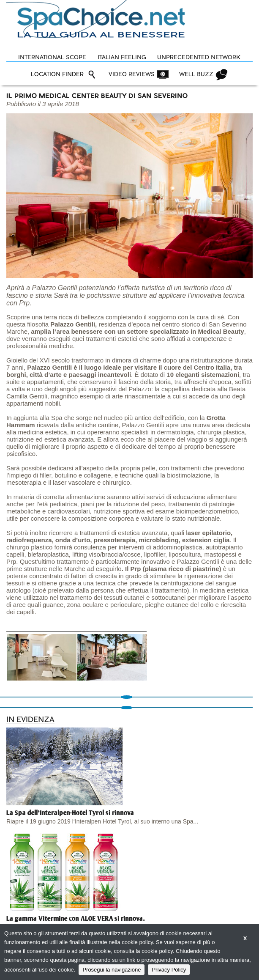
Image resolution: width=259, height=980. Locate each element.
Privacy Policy (169, 970)
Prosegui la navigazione (112, 970)
